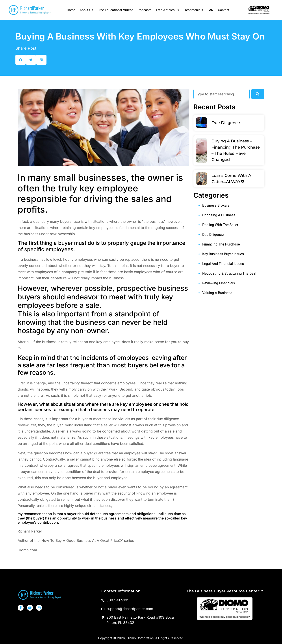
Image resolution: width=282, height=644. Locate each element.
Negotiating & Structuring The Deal (229, 273)
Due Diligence (226, 123)
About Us (86, 10)
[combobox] (222, 94)
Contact (224, 10)
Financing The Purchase (221, 244)
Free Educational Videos (115, 10)
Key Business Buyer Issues (223, 254)
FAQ (211, 10)
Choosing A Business (219, 215)
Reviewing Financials (219, 283)
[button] (21, 60)
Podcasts (145, 10)
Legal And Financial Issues (223, 264)
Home (71, 10)
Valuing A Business (217, 293)
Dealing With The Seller (220, 225)
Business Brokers (216, 205)
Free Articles (168, 10)
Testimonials (194, 10)
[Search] (258, 94)
